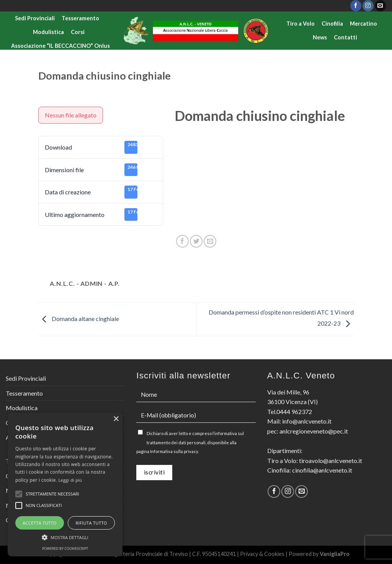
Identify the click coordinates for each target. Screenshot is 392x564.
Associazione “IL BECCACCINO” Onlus (60, 46)
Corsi (78, 32)
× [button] (116, 419)
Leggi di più (70, 480)
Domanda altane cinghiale (79, 319)
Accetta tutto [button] (40, 523)
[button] (65, 537)
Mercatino (363, 24)
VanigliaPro (335, 554)
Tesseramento (80, 18)
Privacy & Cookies (262, 554)
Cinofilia (332, 24)
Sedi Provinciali (35, 18)
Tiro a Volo (301, 24)
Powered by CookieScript (65, 549)
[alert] (65, 484)
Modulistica (48, 32)
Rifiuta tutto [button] (91, 523)
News (320, 37)
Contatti (345, 37)
